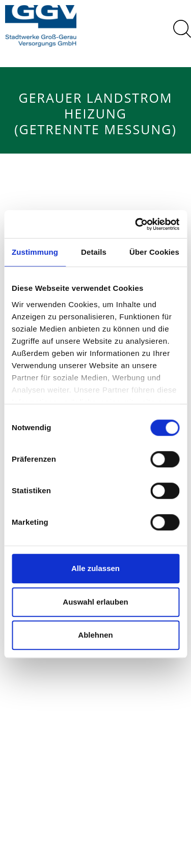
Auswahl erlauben (95, 602)
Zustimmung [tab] (35, 252)
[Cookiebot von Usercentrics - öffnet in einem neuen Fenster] (136, 224)
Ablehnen (95, 635)
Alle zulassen (95, 568)
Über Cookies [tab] (154, 252)
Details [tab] (94, 252)
